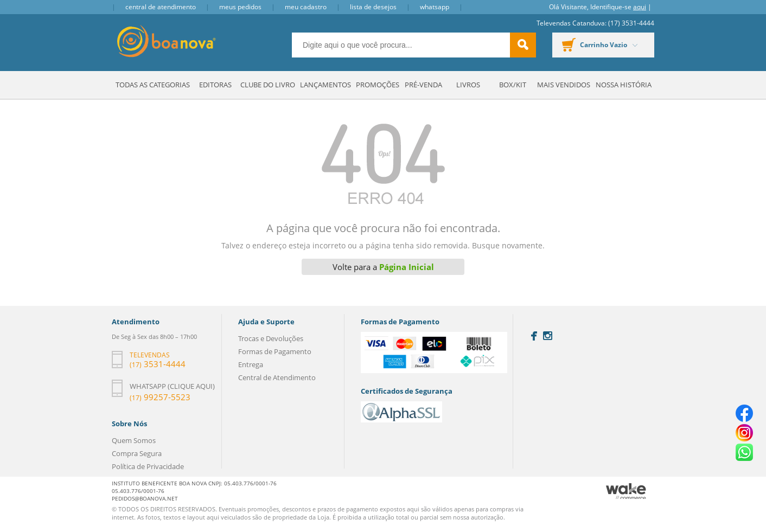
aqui (640, 7)
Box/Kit (513, 85)
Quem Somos (134, 440)
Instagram (548, 336)
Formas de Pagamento (275, 351)
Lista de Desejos (373, 7)
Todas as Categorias (153, 85)
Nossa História (624, 85)
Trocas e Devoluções (271, 338)
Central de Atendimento (161, 7)
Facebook (534, 336)
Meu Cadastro (306, 7)
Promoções (378, 85)
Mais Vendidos (564, 85)
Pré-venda (423, 85)
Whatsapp (435, 7)
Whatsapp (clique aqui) (172, 386)
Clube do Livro (268, 85)
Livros (468, 85)
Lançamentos (325, 85)
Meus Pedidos (240, 7)
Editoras (215, 85)
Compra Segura (137, 453)
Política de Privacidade (148, 466)
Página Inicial (407, 267)
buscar (523, 45)
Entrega (251, 364)
